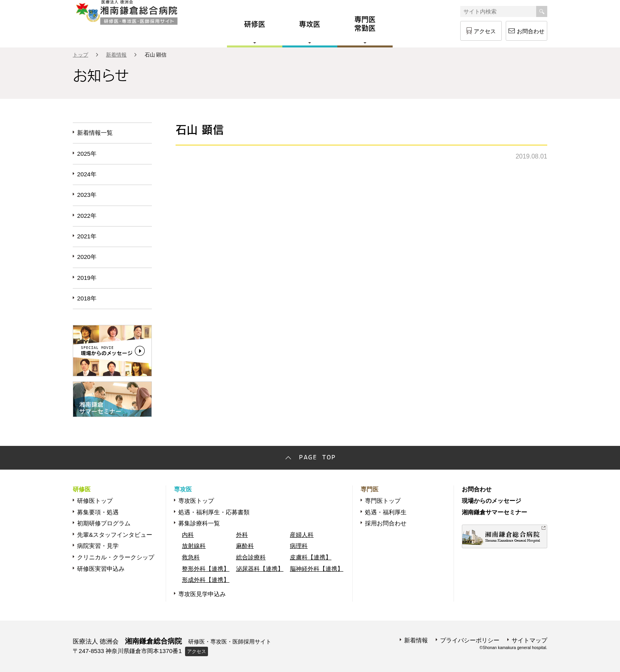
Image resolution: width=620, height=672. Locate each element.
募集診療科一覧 (199, 523)
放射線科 (194, 546)
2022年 (87, 216)
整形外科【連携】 (206, 569)
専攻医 (183, 489)
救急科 (191, 557)
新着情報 (116, 55)
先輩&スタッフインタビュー (115, 535)
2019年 (87, 278)
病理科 (299, 546)
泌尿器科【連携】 (260, 569)
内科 (188, 535)
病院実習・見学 (98, 546)
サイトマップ (529, 640)
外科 (242, 535)
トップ (80, 55)
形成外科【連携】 (206, 580)
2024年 (87, 174)
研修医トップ (95, 501)
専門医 (370, 489)
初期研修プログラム (104, 523)
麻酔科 (245, 546)
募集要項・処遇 (98, 512)
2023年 (87, 195)
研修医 (82, 489)
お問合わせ (531, 31)
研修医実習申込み (101, 569)
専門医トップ (383, 501)
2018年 (87, 298)
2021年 (87, 236)
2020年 (87, 257)
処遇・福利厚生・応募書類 (214, 512)
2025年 (87, 154)
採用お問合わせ (386, 523)
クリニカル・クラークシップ (116, 557)
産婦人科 (302, 535)
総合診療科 (251, 557)
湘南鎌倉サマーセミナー (494, 512)
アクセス (485, 31)
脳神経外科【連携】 (317, 569)
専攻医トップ (196, 501)
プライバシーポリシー (470, 640)
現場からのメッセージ (491, 501)
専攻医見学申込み (202, 594)
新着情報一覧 (95, 133)
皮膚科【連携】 (311, 557)
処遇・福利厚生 (386, 512)
